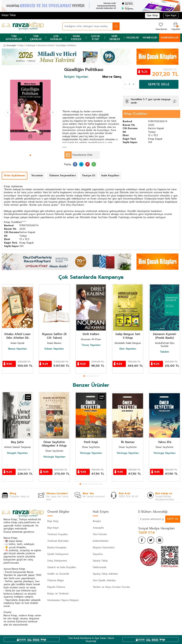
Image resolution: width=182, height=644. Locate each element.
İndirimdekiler (101, 541)
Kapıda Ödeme (56, 587)
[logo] (23, 26)
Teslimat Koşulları (57, 534)
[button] (30, 155)
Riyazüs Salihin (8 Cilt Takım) (54, 336)
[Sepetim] (175, 26)
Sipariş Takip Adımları (105, 574)
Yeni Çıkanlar (36, 38)
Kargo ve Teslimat (58, 594)
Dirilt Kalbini (91, 334)
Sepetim (98, 554)
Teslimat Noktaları (58, 541)
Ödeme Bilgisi (56, 580)
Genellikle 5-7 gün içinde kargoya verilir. (151, 101)
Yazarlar (132, 38)
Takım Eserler (76, 38)
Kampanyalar (170, 38)
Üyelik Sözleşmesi (58, 554)
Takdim (164, 352)
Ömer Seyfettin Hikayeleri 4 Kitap (54, 444)
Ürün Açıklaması (15, 175)
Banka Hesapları (57, 547)
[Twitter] (151, 540)
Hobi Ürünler (115, 38)
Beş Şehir (18, 442)
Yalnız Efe (165, 442)
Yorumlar (37, 175)
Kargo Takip (9, 15)
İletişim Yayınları (76, 77)
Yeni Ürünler (100, 534)
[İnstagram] (160, 540)
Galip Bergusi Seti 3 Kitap (128, 336)
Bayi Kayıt (53, 528)
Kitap (21, 45)
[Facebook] (142, 540)
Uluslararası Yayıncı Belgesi (63, 600)
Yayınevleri (150, 38)
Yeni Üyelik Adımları (104, 580)
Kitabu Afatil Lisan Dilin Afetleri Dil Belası (18, 336)
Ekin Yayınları (128, 349)
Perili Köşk (91, 442)
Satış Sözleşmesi (57, 561)
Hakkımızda (100, 567)
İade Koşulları (110, 175)
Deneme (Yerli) (46, 45)
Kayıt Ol (173, 519)
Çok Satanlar (56, 38)
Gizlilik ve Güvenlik (58, 574)
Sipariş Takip (100, 561)
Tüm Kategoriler (14, 38)
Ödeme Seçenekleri (63, 175)
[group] (30, 110)
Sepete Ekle (159, 84)
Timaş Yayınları (91, 345)
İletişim (97, 521)
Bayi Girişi (53, 521)
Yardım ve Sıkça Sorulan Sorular (111, 587)
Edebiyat (31, 45)
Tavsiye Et (89, 175)
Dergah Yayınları (18, 453)
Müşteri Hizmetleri (104, 547)
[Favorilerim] (161, 26)
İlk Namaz (128, 442)
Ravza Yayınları (18, 349)
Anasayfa (10, 45)
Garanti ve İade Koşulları (62, 567)
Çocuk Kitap (96, 38)
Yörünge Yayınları (54, 457)
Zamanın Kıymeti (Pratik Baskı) (164, 336)
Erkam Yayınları (54, 349)
